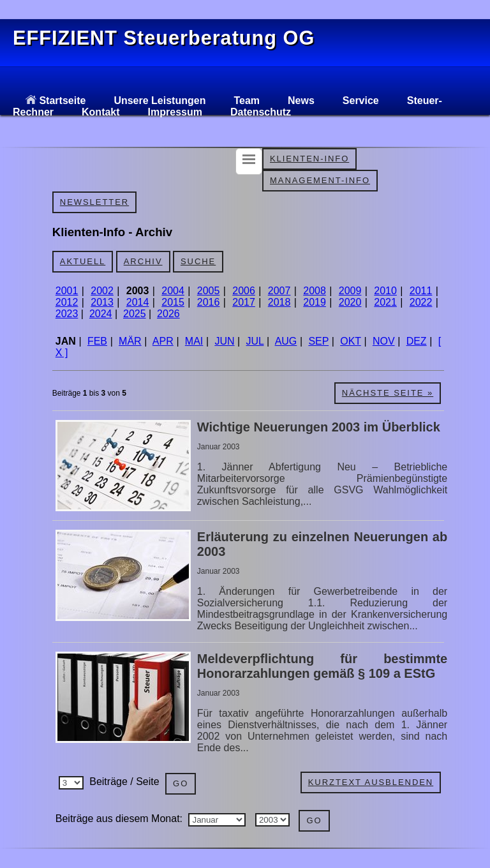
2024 (101, 314)
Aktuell (83, 261)
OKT (351, 341)
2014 (138, 302)
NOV (384, 341)
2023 (67, 314)
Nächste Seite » (388, 393)
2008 (315, 291)
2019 (315, 302)
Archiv (143, 261)
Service (361, 101)
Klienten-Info (309, 159)
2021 (385, 302)
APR (163, 341)
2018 (279, 302)
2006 (244, 291)
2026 (168, 314)
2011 (421, 291)
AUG (286, 341)
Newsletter (94, 202)
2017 (244, 302)
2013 (102, 302)
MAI (194, 341)
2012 (67, 302)
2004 (173, 291)
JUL (255, 341)
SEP (318, 341)
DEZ (417, 341)
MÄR (130, 341)
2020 (350, 302)
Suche (198, 261)
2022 (421, 302)
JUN (224, 341)
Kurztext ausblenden (371, 782)
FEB (97, 341)
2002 (102, 291)
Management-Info (320, 180)
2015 (173, 302)
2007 (279, 291)
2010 (385, 291)
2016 (209, 302)
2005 (209, 291)
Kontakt (101, 112)
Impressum (175, 112)
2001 (67, 291)
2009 (350, 291)
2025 (135, 314)
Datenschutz (261, 112)
